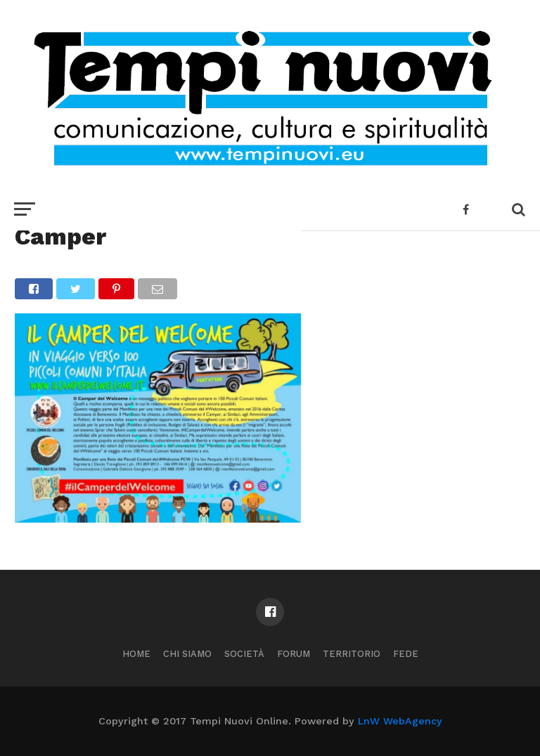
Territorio (352, 654)
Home (136, 654)
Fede (406, 654)
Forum (294, 654)
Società (244, 654)
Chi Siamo (187, 654)
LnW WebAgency (400, 721)
